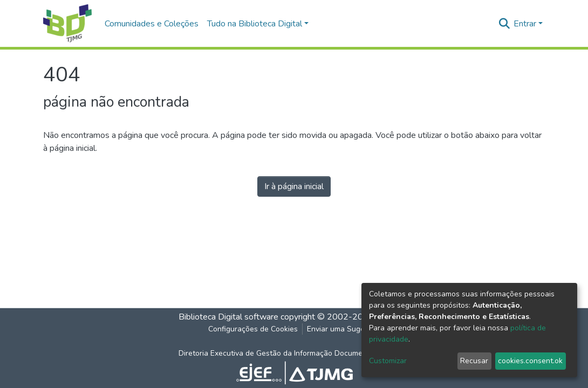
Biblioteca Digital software (228, 317)
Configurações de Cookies (253, 329)
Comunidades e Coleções (152, 24)
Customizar (388, 361)
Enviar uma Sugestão (343, 329)
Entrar (525, 24)
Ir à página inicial (294, 186)
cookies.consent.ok (530, 361)
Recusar (474, 361)
